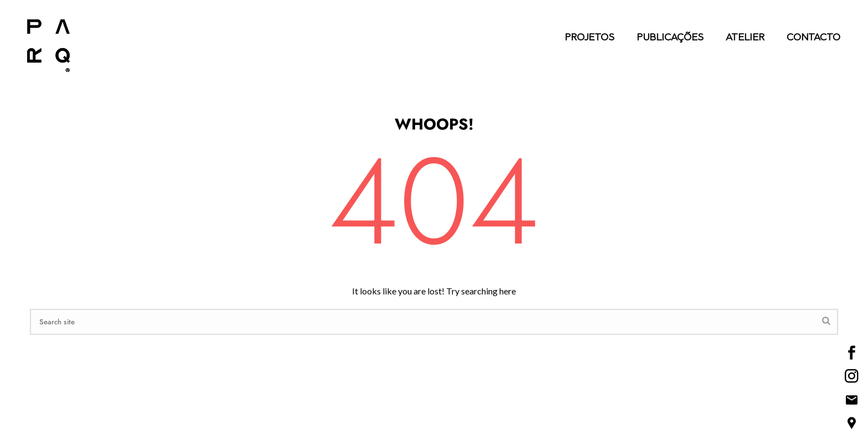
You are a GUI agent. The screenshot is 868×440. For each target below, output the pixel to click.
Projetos (590, 38)
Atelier (745, 38)
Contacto (813, 38)
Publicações (670, 38)
